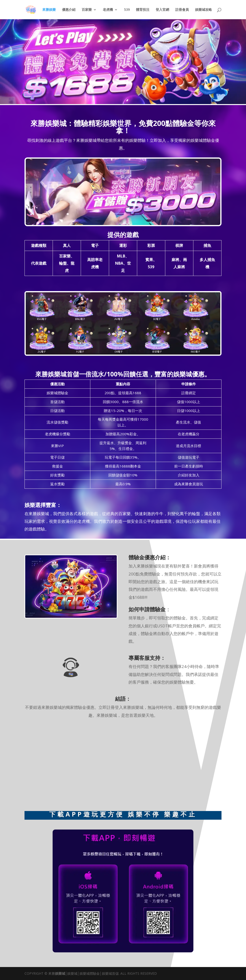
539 (127, 10)
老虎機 (108, 10)
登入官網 (162, 10)
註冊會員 (182, 10)
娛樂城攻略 (203, 10)
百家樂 (87, 10)
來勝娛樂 (49, 10)
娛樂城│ (61, 973)
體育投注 (143, 10)
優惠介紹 (69, 10)
